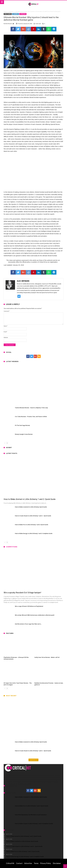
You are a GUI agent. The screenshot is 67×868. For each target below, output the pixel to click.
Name (6, 326)
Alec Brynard (9, 24)
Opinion (23, 14)
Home (5, 11)
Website (6, 337)
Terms (36, 863)
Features (11, 11)
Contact (19, 863)
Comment (7, 311)
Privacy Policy (46, 863)
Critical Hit (10, 863)
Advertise (28, 863)
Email (5, 332)
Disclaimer (57, 863)
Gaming (16, 14)
